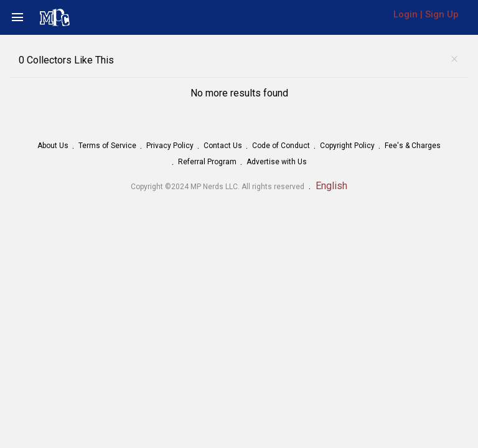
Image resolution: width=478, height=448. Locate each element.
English (331, 186)
